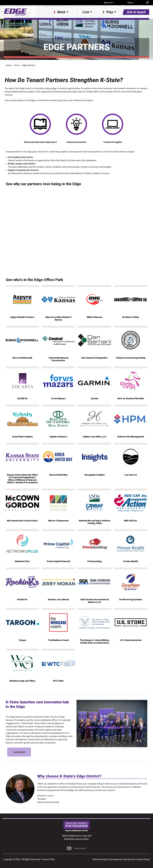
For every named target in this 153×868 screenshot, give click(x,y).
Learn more (19, 752)
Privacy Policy (48, 859)
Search (147, 3)
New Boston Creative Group (137, 859)
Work (17, 65)
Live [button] (86, 12)
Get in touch (136, 12)
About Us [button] (108, 3)
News (130, 3)
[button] (112, 723)
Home (9, 65)
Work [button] (61, 12)
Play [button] (110, 12)
